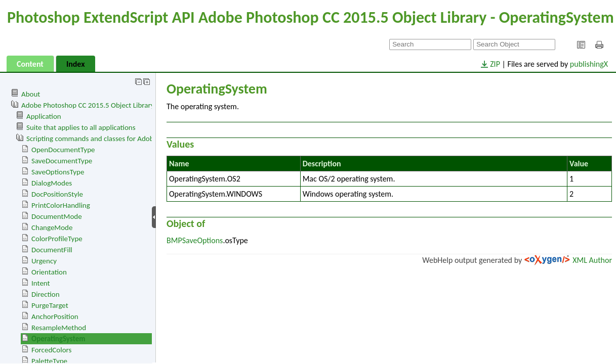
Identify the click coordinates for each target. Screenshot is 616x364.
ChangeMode (52, 227)
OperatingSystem (58, 339)
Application (44, 116)
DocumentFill (52, 250)
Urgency (44, 261)
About (31, 94)
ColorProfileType (57, 239)
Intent (41, 283)
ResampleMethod (59, 328)
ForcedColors (51, 350)
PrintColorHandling (61, 205)
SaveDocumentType (62, 161)
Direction (46, 294)
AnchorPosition (55, 316)
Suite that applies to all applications (81, 127)
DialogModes (52, 183)
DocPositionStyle (57, 194)
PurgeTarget (50, 305)
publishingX (589, 64)
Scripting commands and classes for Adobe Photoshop (109, 139)
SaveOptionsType (58, 172)
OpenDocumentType (63, 150)
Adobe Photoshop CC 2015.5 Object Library (88, 105)
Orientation (49, 272)
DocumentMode (57, 216)
